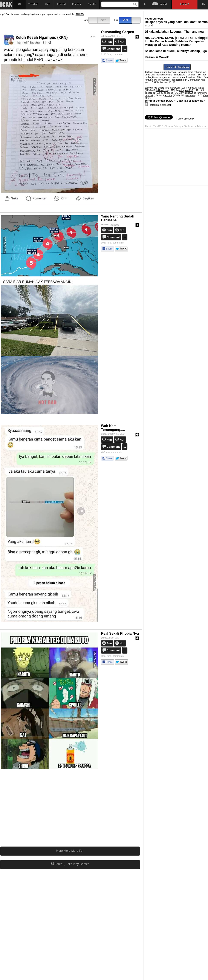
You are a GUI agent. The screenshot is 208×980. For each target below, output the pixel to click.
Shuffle (92, 4)
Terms (169, 126)
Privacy (178, 126)
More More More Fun (70, 851)
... (125, 49)
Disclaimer (189, 126)
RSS (161, 126)
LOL (19, 4)
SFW (127, 20)
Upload (163, 4)
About (148, 126)
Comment (113, 49)
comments (112, 54)
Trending (33, 4)
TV (155, 126)
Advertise (202, 126)
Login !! (185, 4)
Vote (47, 4)
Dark (96, 20)
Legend (61, 4)
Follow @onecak (185, 119)
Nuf (122, 42)
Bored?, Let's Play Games (70, 864)
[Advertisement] (109, 811)
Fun (109, 42)
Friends (76, 4)
